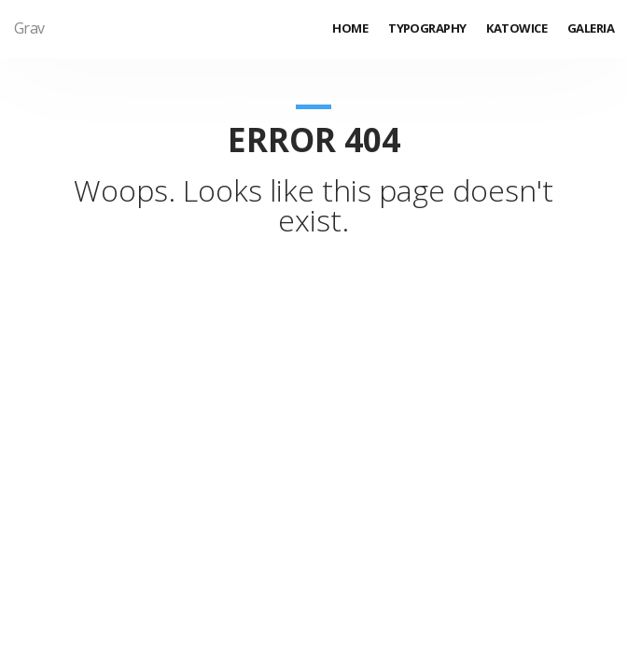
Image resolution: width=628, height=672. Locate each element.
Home (350, 28)
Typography (427, 28)
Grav (29, 28)
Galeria (591, 28)
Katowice (516, 28)
